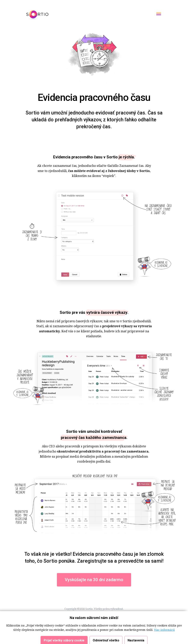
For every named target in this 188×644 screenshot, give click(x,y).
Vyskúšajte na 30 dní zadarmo (94, 580)
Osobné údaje (97, 613)
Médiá (85, 618)
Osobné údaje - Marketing (123, 613)
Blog (93, 618)
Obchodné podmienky (73, 613)
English (102, 618)
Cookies (53, 613)
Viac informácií (164, 640)
